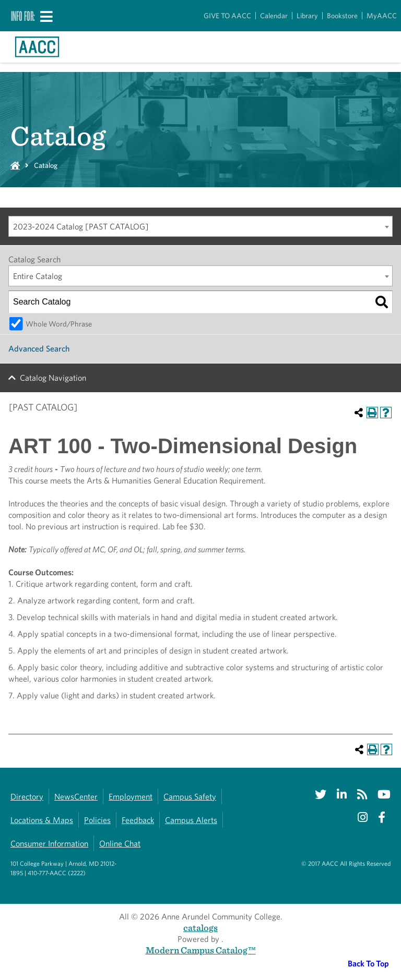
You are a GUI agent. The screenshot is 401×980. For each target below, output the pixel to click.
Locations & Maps (42, 820)
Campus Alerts (191, 820)
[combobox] (200, 226)
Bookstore (342, 16)
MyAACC (382, 16)
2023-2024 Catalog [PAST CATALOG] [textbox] (81, 227)
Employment (131, 797)
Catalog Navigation (53, 378)
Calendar (274, 16)
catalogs (200, 928)
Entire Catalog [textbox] (38, 276)
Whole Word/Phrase (59, 324)
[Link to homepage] (37, 47)
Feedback (138, 820)
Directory (27, 797)
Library (307, 16)
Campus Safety (190, 797)
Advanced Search (39, 349)
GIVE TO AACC (227, 16)
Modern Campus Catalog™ (201, 950)
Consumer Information (49, 844)
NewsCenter (76, 797)
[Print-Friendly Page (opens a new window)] (372, 413)
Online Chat (120, 844)
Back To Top (368, 964)
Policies (97, 820)
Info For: (23, 16)
